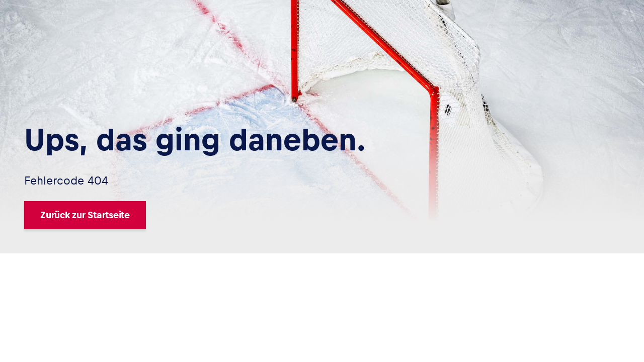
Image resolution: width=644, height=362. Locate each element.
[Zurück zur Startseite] (195, 215)
